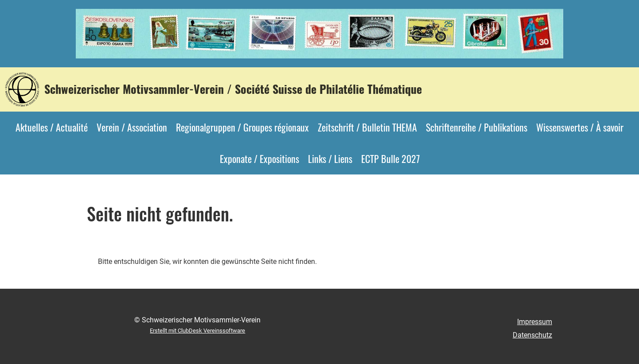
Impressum (535, 322)
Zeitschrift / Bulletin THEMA (367, 127)
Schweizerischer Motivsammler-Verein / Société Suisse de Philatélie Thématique (233, 89)
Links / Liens (330, 159)
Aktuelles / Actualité (52, 127)
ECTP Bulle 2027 (390, 159)
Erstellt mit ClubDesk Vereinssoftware (197, 331)
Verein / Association (132, 127)
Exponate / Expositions (259, 159)
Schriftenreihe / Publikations (477, 127)
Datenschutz (532, 335)
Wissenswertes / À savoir (580, 127)
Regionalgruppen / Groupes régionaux (242, 127)
